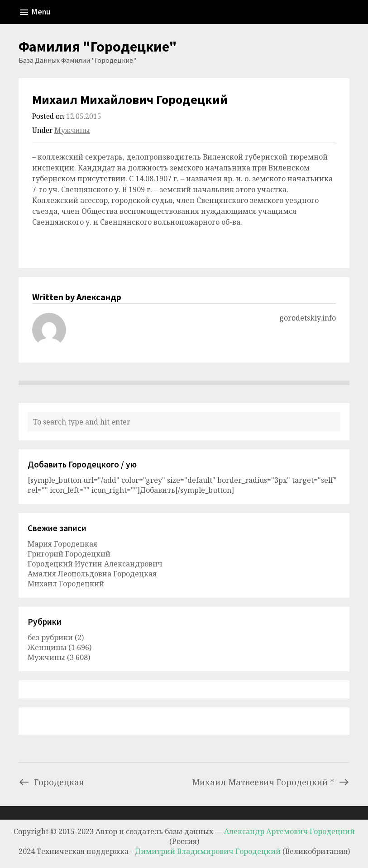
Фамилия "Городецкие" (98, 47)
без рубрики (50, 637)
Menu (34, 12)
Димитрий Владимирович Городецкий (209, 851)
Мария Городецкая (62, 544)
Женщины (47, 647)
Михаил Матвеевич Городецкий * (271, 782)
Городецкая (51, 782)
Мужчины (72, 130)
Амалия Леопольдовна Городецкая (92, 574)
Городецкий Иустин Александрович (95, 564)
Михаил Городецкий (66, 584)
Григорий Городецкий (69, 554)
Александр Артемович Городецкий (289, 831)
